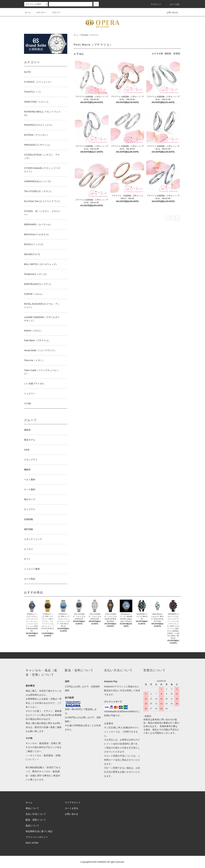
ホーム (28, 12)
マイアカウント (73, 802)
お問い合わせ (170, 12)
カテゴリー (39, 12)
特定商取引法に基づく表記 (39, 831)
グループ (54, 12)
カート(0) (173, 4)
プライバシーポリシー (37, 837)
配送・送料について (36, 820)
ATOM (35, 843)
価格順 (168, 54)
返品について (32, 826)
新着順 (177, 54)
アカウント (154, 4)
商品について (32, 808)
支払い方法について (36, 814)
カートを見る (72, 808)
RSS (28, 843)
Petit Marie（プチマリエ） (90, 35)
